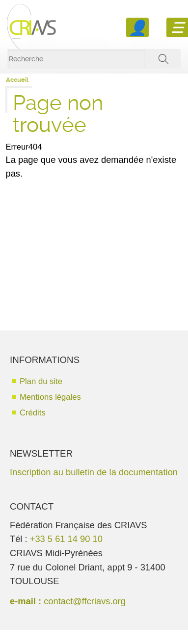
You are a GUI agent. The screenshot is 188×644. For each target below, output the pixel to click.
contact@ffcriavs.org (85, 601)
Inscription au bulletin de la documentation (94, 472)
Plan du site (41, 381)
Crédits (33, 413)
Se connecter (137, 27)
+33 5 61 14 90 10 (66, 539)
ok (163, 59)
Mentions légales (50, 397)
